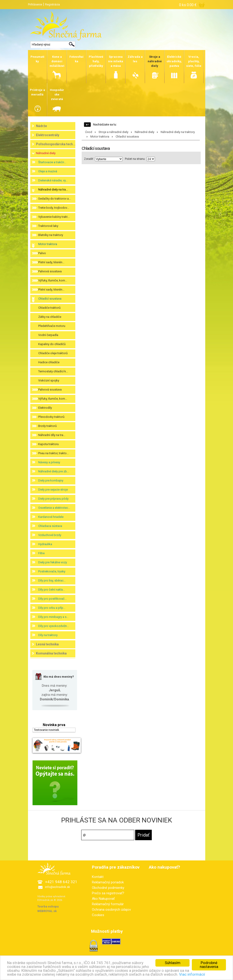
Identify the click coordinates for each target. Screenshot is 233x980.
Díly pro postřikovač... (52, 599)
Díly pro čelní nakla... (52, 590)
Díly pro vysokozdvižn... (54, 626)
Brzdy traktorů (47, 426)
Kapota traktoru (48, 444)
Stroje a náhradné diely (113, 132)
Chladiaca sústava (50, 526)
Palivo (42, 253)
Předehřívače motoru (52, 326)
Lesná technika (47, 644)
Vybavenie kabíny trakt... (54, 217)
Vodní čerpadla (48, 335)
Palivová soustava (50, 271)
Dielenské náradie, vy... (53, 180)
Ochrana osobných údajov (111, 910)
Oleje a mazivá (48, 171)
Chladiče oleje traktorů (53, 353)
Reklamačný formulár (108, 904)
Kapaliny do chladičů (52, 344)
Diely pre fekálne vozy (53, 562)
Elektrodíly (45, 408)
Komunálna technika (51, 653)
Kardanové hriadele (51, 517)
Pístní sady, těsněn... (51, 262)
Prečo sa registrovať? (108, 893)
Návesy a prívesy (49, 462)
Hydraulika (45, 544)
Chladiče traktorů (49, 308)
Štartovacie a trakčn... (52, 162)
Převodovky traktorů (51, 417)
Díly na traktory (48, 635)
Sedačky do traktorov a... (54, 199)
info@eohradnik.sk (58, 887)
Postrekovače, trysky (52, 571)
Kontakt (98, 877)
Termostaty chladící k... (53, 371)
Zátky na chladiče (50, 317)
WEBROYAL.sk (47, 911)
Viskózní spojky (49, 380)
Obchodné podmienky (108, 888)
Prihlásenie (35, 4)
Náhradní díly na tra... (52, 435)
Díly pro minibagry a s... (53, 617)
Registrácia (52, 4)
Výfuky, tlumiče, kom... (53, 280)
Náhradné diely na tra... (53, 189)
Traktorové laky (48, 226)
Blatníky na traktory (51, 235)
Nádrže (41, 126)
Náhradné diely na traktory (178, 132)
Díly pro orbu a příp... (52, 608)
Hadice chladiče (49, 362)
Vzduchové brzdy (50, 535)
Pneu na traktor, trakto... (53, 453)
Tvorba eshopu (48, 906)
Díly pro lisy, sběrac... (52, 580)
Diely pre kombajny (51, 480)
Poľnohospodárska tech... (56, 144)
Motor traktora (48, 244)
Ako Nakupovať (103, 899)
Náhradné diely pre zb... (54, 471)
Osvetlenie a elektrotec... (54, 508)
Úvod (89, 132)
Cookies (98, 915)
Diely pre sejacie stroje (53, 490)
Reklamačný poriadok (108, 882)
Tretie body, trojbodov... (54, 208)
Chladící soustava (50, 299)
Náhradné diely (46, 153)
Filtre (41, 553)
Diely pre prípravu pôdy (53, 499)
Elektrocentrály (48, 135)
